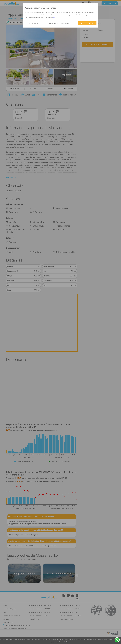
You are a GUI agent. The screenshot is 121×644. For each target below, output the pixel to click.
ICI (54, 17)
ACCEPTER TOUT (87, 23)
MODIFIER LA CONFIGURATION (60, 23)
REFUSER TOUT (34, 23)
